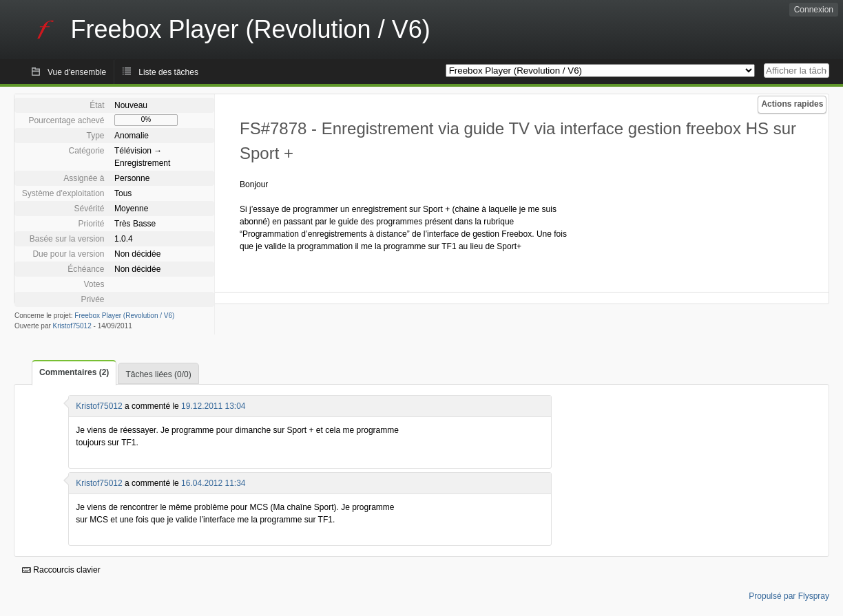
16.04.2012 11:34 (213, 483)
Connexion (814, 10)
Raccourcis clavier (61, 570)
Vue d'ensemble (77, 72)
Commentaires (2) (74, 372)
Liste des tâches (168, 72)
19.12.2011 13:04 (213, 406)
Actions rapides (792, 104)
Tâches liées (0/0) (158, 374)
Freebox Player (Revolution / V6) (124, 316)
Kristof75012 (72, 326)
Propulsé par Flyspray (789, 596)
